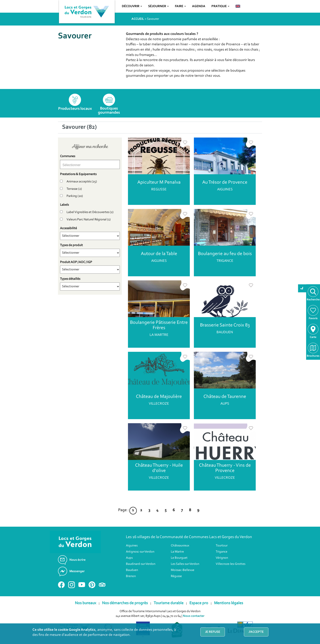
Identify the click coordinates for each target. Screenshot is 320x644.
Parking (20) (75, 196)
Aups (129, 558)
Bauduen (132, 570)
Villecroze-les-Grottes (231, 564)
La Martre (177, 552)
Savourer (153, 19)
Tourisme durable (169, 603)
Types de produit (71, 245)
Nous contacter (194, 616)
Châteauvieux (180, 546)
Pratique (220, 6)
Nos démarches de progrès (125, 603)
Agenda (199, 6)
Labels (64, 205)
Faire (180, 6)
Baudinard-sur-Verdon (141, 564)
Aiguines (132, 546)
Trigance (222, 552)
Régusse (176, 576)
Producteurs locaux (75, 109)
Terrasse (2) (74, 189)
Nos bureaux (86, 603)
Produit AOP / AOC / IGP (76, 262)
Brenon (131, 576)
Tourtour (222, 546)
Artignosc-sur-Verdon (140, 552)
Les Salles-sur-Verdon (185, 564)
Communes (68, 156)
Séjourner (158, 6)
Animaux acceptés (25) (82, 182)
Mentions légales (229, 603)
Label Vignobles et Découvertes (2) (90, 212)
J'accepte (256, 632)
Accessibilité (68, 228)
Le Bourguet (179, 558)
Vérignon (222, 558)
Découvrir (132, 6)
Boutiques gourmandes (109, 111)
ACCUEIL (138, 19)
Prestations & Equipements (78, 174)
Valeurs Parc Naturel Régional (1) (89, 220)
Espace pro (199, 603)
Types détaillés (70, 279)
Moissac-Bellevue (183, 570)
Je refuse (213, 632)
